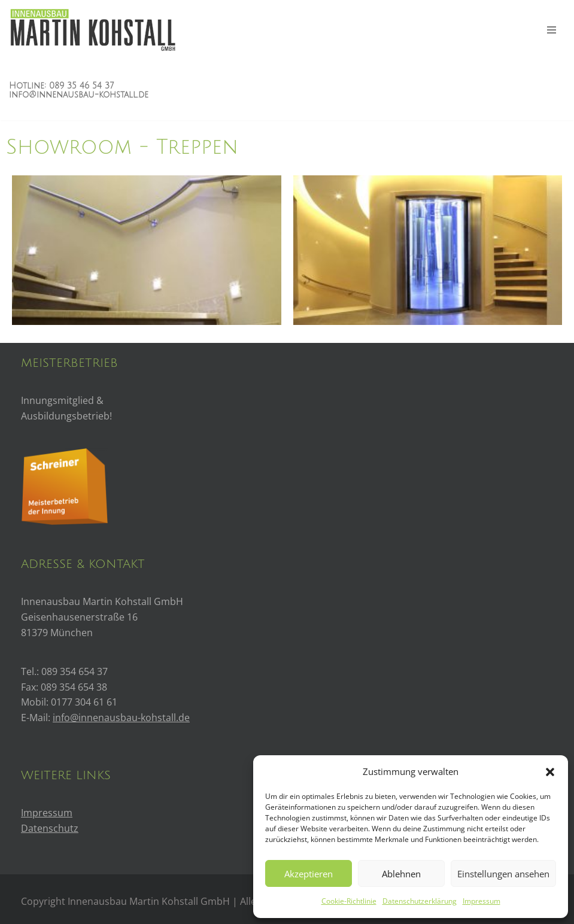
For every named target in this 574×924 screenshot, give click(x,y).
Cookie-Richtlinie (349, 901)
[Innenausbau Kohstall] (92, 30)
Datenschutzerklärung (420, 901)
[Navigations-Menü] (552, 30)
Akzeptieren (309, 874)
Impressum (482, 901)
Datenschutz (50, 828)
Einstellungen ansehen (503, 874)
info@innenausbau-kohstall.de (79, 95)
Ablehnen (401, 874)
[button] (550, 772)
